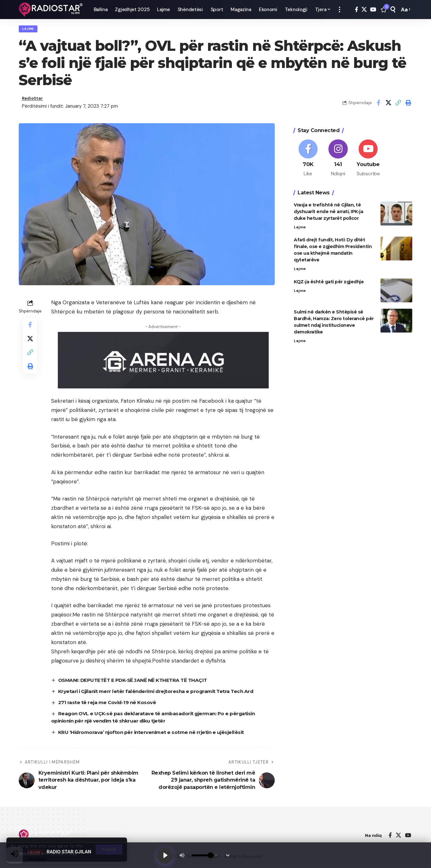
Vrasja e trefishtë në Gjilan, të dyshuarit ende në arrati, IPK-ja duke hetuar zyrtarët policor (328, 212)
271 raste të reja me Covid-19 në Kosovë (110, 706)
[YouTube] (373, 10)
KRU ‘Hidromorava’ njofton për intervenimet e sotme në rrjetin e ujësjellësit (156, 735)
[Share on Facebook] (379, 105)
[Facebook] (357, 10)
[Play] (166, 855)
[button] (340, 10)
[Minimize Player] (229, 855)
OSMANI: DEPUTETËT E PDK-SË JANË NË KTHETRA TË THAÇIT (137, 683)
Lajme (30, 30)
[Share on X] (388, 105)
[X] (364, 10)
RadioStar (34, 101)
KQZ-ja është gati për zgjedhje (329, 283)
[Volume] (206, 855)
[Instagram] (338, 158)
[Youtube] (368, 158)
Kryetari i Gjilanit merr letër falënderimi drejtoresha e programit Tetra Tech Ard (162, 694)
